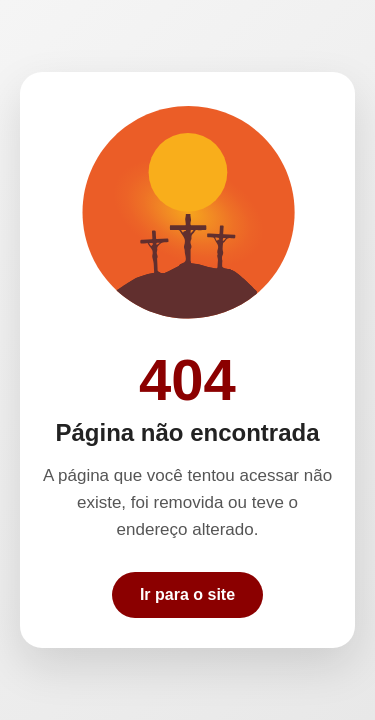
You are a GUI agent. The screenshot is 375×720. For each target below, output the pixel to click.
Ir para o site (187, 594)
